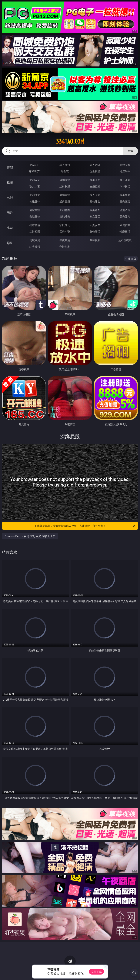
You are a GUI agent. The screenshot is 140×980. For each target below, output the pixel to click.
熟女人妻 (35, 186)
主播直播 (95, 186)
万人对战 (95, 165)
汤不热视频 (125, 240)
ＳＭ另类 (125, 186)
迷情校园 (35, 231)
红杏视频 (35, 247)
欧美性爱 (125, 195)
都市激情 (35, 225)
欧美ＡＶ (95, 180)
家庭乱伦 (65, 225)
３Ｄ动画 (125, 180)
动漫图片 (125, 210)
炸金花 (65, 171)
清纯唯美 (65, 216)
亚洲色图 (65, 210)
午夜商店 (65, 240)
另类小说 (65, 231)
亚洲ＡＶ (35, 180)
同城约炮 (35, 240)
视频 (10, 183)
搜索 (130, 151)
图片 (10, 213)
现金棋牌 (95, 171)
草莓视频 (95, 240)
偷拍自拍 (65, 195)
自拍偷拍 (65, 180)
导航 (10, 243)
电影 (10, 198)
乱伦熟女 (95, 201)
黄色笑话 (95, 231)
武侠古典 (125, 225)
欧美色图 (95, 210)
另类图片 (125, 216)
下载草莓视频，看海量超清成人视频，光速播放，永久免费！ (85, 526)
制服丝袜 (35, 201)
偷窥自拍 (35, 210)
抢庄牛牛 (125, 171)
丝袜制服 (65, 186)
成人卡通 (95, 195)
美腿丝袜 (35, 216)
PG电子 (35, 165)
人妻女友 (95, 225)
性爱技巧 (125, 231)
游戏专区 (125, 165)
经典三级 (65, 201)
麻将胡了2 (35, 171)
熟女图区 (95, 216)
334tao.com (70, 141)
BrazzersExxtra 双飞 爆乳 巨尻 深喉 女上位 (30, 536)
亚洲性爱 (35, 195)
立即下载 (96, 972)
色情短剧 (65, 247)
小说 (10, 228)
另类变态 (125, 201)
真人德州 (65, 165)
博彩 (10, 168)
